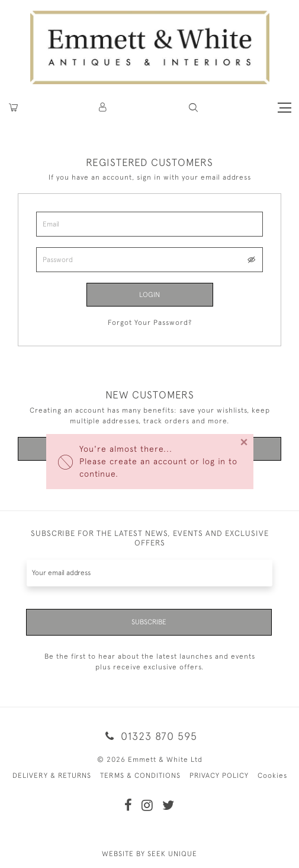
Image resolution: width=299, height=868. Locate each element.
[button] (193, 108)
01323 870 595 (149, 736)
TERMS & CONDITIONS (140, 776)
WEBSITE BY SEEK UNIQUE (149, 854)
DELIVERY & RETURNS (52, 776)
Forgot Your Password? (150, 323)
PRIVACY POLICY (219, 776)
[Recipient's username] (149, 573)
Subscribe (149, 622)
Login (149, 295)
